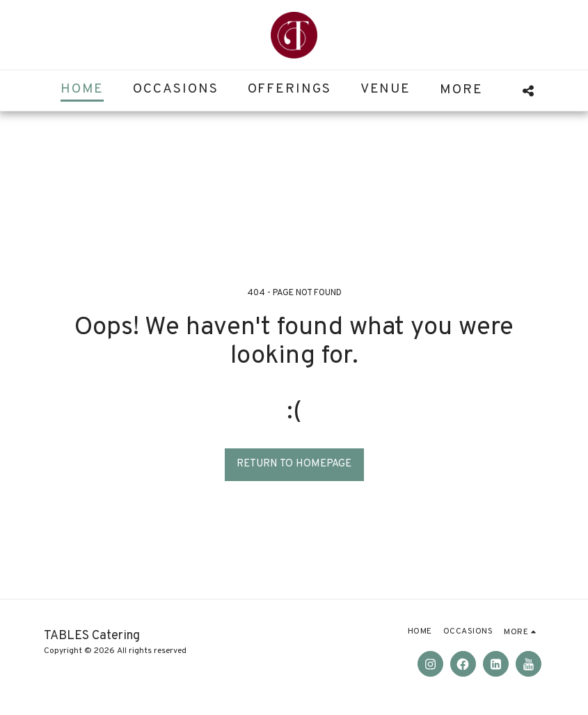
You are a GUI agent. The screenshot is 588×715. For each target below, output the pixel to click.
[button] (528, 91)
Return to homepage (294, 464)
